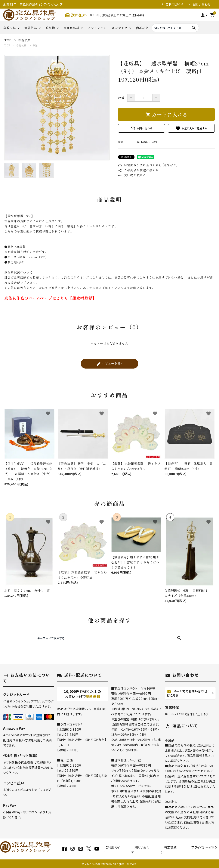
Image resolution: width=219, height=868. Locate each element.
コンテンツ (120, 28)
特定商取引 (169, 850)
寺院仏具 (31, 28)
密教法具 (10, 28)
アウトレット (97, 28)
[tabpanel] (57, 108)
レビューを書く (110, 364)
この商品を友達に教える (138, 170)
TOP (7, 45)
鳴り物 (50, 28)
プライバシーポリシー (203, 850)
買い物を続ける (132, 175)
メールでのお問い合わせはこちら (187, 693)
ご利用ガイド (175, 4)
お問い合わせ (202, 4)
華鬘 (35, 45)
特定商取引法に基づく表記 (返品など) (148, 165)
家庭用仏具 (71, 28)
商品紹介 (142, 28)
